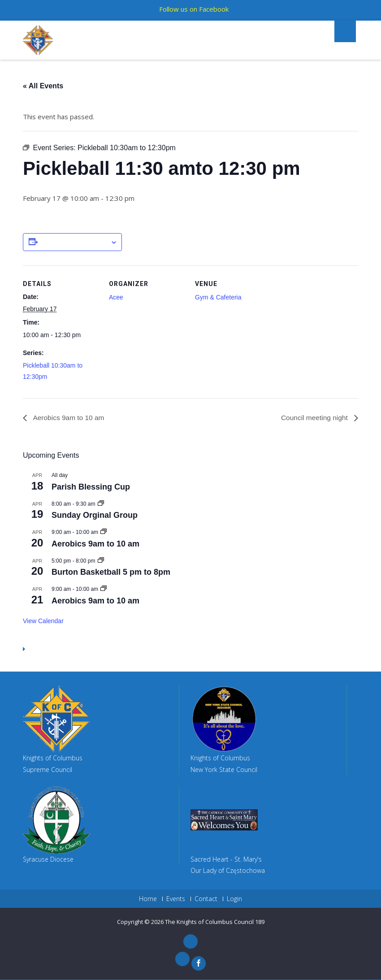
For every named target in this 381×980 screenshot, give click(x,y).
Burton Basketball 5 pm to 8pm (111, 572)
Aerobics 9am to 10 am (69, 418)
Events (176, 899)
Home (148, 899)
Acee (116, 297)
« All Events (43, 86)
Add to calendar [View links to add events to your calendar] (74, 243)
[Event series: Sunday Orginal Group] (101, 504)
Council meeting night (314, 418)
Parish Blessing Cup (91, 487)
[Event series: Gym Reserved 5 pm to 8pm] (101, 561)
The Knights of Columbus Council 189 (215, 922)
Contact (206, 899)
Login (234, 899)
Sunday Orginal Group (95, 516)
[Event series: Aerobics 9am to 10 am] (104, 533)
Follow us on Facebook (194, 9)
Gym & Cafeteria (218, 297)
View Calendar (43, 621)
